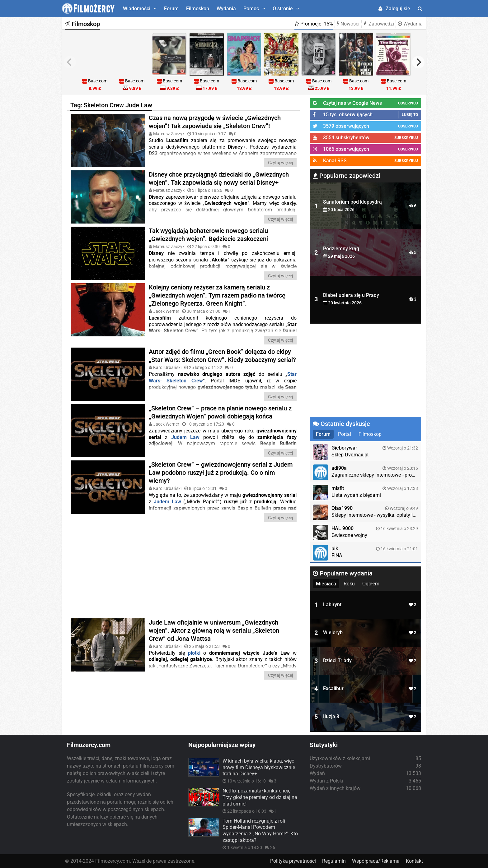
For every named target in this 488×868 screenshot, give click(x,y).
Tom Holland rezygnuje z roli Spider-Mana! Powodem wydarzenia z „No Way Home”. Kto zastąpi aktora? (260, 831)
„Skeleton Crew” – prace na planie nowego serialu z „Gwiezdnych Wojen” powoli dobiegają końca (220, 412)
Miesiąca (326, 584)
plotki (194, 653)
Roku (349, 584)
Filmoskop (198, 9)
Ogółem (371, 584)
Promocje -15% (314, 24)
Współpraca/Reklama (376, 861)
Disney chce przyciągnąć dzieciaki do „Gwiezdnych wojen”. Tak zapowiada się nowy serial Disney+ (219, 178)
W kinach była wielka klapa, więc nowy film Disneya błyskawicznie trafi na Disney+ (259, 767)
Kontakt (414, 861)
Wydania (226, 9)
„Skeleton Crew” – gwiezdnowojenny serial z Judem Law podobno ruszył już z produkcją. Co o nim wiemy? (221, 472)
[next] (418, 62)
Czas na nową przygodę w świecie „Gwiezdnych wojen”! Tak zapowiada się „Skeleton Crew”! (215, 122)
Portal (345, 434)
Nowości (348, 24)
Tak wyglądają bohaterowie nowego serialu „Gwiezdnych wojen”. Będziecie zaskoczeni (208, 235)
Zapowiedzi (379, 24)
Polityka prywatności (293, 861)
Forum (171, 9)
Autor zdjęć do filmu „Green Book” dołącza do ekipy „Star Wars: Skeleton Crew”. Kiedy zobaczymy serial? (222, 356)
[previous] (70, 62)
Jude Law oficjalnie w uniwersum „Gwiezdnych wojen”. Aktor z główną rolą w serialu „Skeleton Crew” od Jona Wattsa (214, 630)
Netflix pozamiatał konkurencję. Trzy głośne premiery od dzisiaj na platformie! (260, 797)
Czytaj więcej (280, 163)
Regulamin (334, 861)
